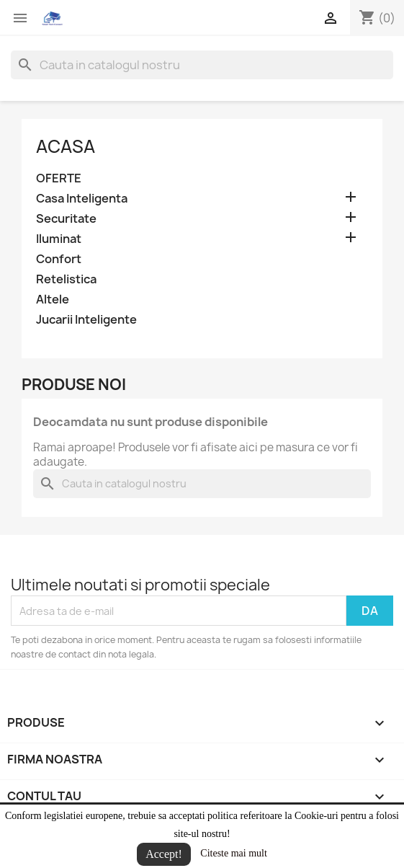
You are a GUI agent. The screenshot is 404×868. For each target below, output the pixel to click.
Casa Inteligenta (82, 199)
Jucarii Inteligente (86, 320)
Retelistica (66, 279)
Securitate (66, 219)
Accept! (164, 854)
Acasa (66, 146)
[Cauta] (202, 65)
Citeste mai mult (234, 853)
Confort (59, 259)
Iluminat (59, 239)
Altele (53, 300)
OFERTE (59, 178)
